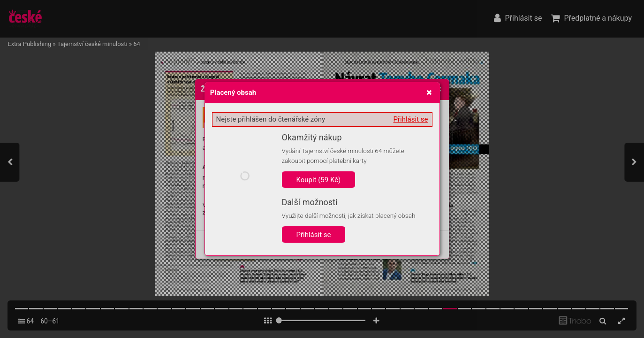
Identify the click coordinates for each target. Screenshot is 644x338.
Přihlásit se (411, 119)
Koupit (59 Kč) (319, 180)
